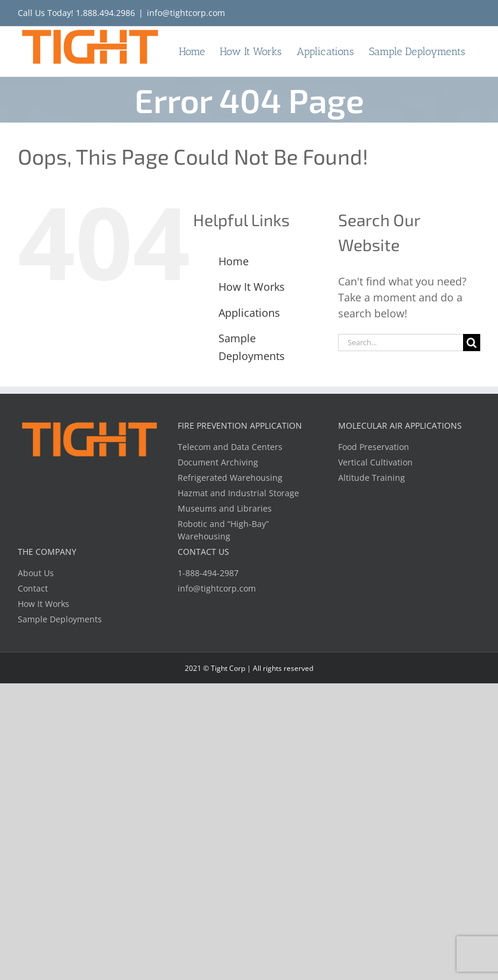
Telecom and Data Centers (230, 447)
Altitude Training (372, 478)
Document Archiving (218, 462)
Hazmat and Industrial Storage (238, 493)
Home (234, 261)
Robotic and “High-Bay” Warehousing (223, 530)
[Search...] (401, 343)
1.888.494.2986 (105, 13)
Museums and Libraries (225, 508)
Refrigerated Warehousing (230, 478)
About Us (36, 573)
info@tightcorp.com (186, 13)
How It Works (252, 287)
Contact (33, 588)
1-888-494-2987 (208, 573)
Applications (249, 313)
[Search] (472, 343)
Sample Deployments (60, 619)
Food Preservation (374, 447)
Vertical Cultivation (375, 462)
